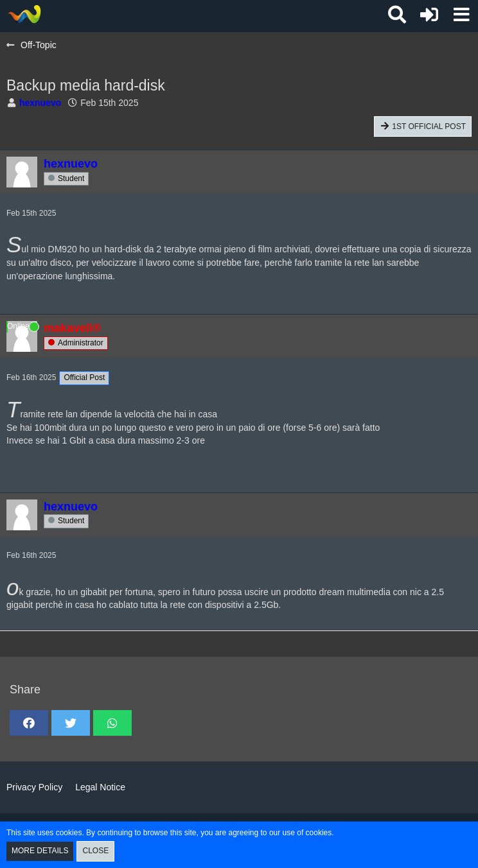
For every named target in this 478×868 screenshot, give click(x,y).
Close (95, 851)
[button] (461, 15)
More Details (40, 851)
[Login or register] (429, 15)
